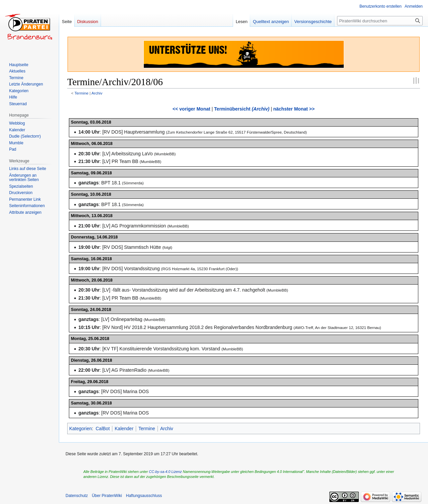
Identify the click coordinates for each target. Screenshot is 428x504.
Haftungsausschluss (144, 496)
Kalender (124, 429)
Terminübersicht (242, 109)
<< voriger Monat (191, 109)
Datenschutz (77, 496)
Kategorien (81, 429)
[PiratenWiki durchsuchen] (380, 21)
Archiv (97, 93)
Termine (82, 93)
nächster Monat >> (294, 109)
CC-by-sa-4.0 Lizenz (165, 472)
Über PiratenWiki (107, 496)
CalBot (103, 429)
